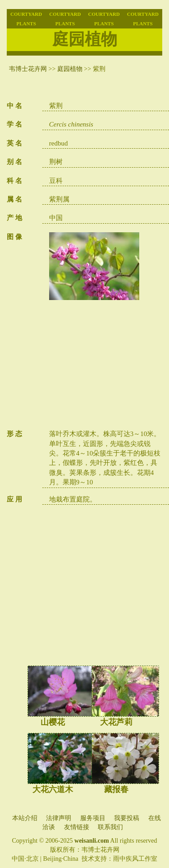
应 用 (14, 499)
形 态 (14, 434)
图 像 (14, 237)
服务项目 (93, 818)
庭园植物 (70, 69)
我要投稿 (127, 818)
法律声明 (59, 818)
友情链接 (77, 827)
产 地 (14, 218)
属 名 (14, 199)
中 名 (14, 106)
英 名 (14, 143)
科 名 (14, 181)
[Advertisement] (106, 366)
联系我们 (110, 827)
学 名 (14, 124)
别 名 (14, 162)
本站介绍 (25, 818)
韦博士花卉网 (28, 69)
